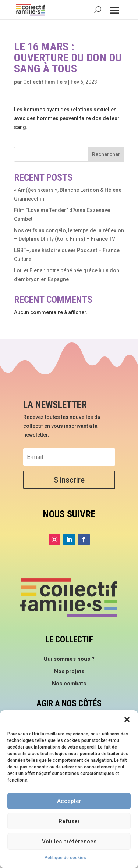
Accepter (69, 801)
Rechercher (106, 154)
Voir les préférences (69, 842)
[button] (127, 720)
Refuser (69, 821)
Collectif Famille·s (45, 82)
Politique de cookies (65, 858)
